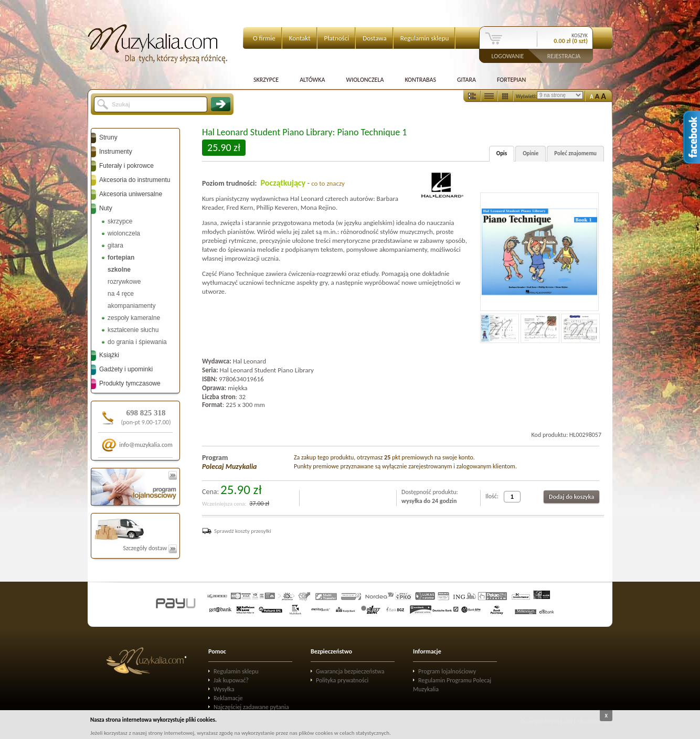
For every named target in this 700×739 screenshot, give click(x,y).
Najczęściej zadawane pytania (251, 707)
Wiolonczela (365, 80)
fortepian (121, 258)
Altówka (312, 80)
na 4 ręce (121, 294)
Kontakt (300, 38)
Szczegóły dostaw (150, 548)
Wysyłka (224, 689)
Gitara (466, 80)
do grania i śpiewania (137, 342)
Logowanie (508, 56)
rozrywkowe (124, 282)
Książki (109, 355)
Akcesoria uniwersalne (131, 194)
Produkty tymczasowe (130, 383)
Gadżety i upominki (126, 369)
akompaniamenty (131, 306)
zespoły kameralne (134, 318)
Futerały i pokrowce (126, 166)
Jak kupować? (231, 680)
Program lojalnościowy (447, 671)
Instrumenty (116, 152)
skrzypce (120, 221)
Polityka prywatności (342, 680)
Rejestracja (564, 56)
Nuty (106, 208)
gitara (115, 245)
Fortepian (511, 80)
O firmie (264, 38)
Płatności (337, 38)
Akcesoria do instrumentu (135, 180)
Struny (108, 137)
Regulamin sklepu (425, 38)
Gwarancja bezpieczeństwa (350, 671)
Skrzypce (266, 80)
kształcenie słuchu (133, 330)
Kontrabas (420, 80)
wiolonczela (124, 233)
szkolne (119, 270)
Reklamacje (228, 698)
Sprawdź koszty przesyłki (243, 531)
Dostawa (375, 38)
